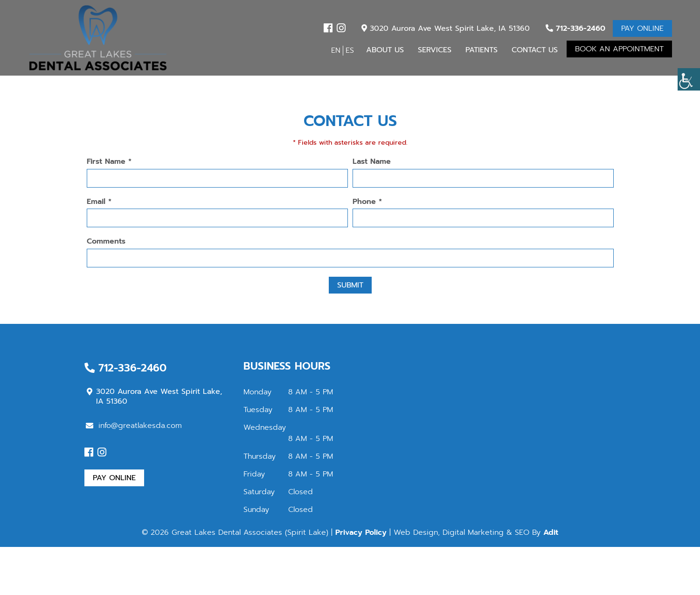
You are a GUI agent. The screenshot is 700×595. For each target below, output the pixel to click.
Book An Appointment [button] (619, 49)
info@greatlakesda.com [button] (134, 426)
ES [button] (350, 50)
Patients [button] (482, 50)
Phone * (367, 202)
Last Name (372, 162)
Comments (106, 241)
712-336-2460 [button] (575, 28)
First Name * (109, 162)
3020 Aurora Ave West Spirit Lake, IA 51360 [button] (446, 28)
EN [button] (336, 50)
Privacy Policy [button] (361, 532)
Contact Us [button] (535, 50)
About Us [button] (385, 50)
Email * (99, 202)
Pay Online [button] (642, 28)
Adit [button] (551, 532)
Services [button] (435, 50)
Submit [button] (350, 285)
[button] (689, 79)
